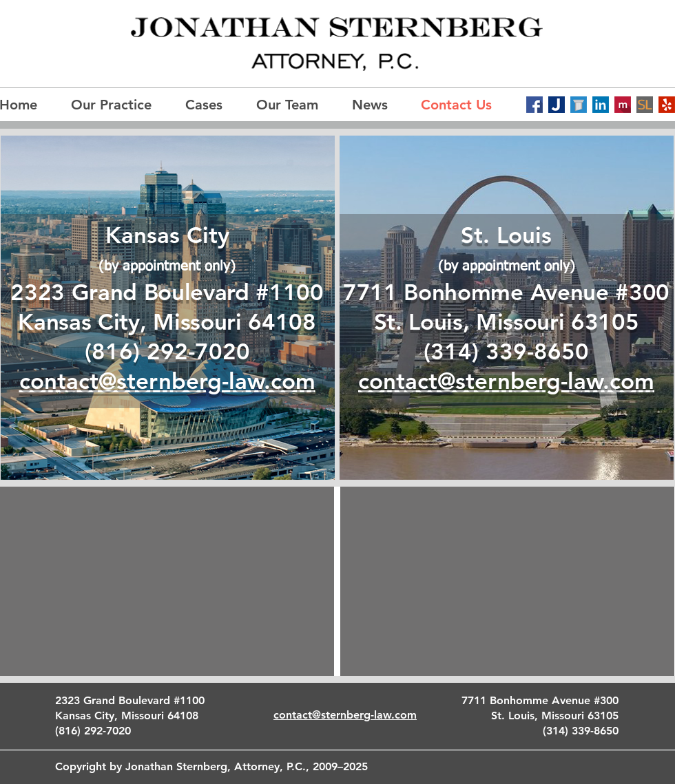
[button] (294, 105)
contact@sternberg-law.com (506, 381)
